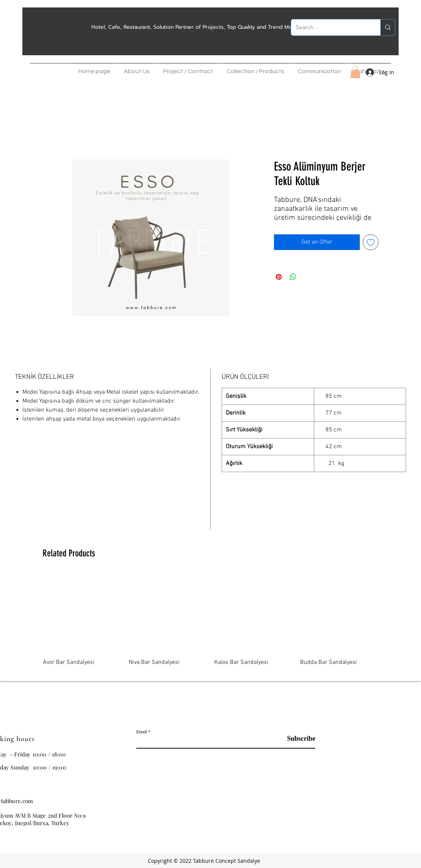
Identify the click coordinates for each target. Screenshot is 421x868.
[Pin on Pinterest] (279, 277)
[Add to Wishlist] (371, 242)
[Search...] (330, 27)
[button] (137, 69)
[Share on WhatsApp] (293, 277)
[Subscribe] (297, 739)
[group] (210, 625)
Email (142, 732)
